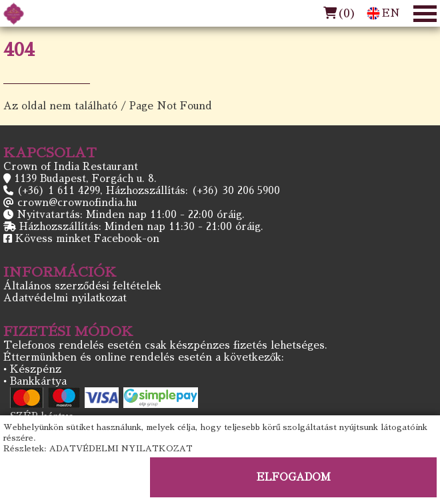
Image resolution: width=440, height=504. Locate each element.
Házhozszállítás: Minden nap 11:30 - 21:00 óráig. (141, 226)
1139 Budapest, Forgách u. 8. (85, 178)
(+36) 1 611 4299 (58, 190)
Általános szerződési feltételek (82, 286)
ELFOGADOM (294, 477)
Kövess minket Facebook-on (87, 238)
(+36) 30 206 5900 (236, 190)
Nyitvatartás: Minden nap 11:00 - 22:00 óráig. (131, 214)
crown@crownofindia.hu (77, 202)
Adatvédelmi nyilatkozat (65, 298)
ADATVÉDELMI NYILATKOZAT (121, 449)
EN (383, 13)
